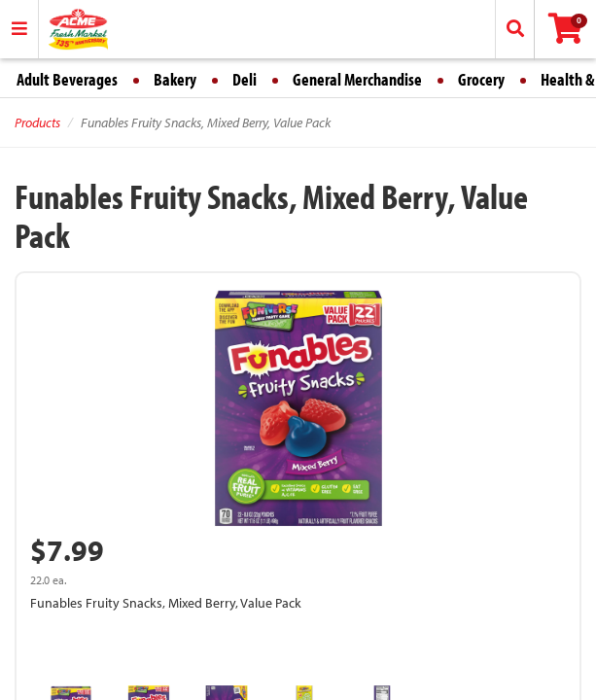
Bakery (175, 79)
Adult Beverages (67, 79)
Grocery (481, 79)
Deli (245, 79)
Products (37, 122)
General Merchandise (357, 79)
